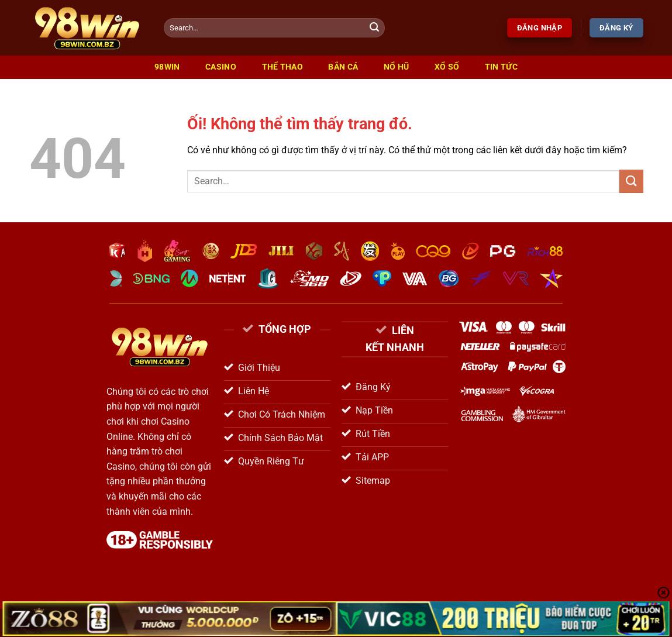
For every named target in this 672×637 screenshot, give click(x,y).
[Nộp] (374, 28)
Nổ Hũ (396, 67)
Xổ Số (447, 67)
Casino (221, 67)
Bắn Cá (343, 67)
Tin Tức (501, 67)
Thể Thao (282, 67)
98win (167, 67)
